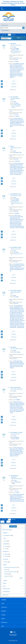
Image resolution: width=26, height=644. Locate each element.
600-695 (6, 554)
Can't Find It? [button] (6, 595)
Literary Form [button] (6, 559)
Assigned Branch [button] (6, 592)
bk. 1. (17, 203)
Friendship (7, 574)
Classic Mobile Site (13, 641)
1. (16, 106)
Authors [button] (5, 583)
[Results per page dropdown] (9, 35)
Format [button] (4, 538)
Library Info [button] (13, 607)
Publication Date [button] (6, 589)
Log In (24, 8)
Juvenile (6, 546)
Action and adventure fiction (10, 572)
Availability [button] (5, 533)
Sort (2, 37)
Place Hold (9, 87)
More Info (8, 84)
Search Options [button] (6, 30)
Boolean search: (5, 25)
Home (3, 603)
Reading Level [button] (6, 551)
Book (6, 541)
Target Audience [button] (6, 544)
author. (17, 45)
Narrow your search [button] (7, 530)
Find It (8, 81)
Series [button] (4, 586)
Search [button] (13, 619)
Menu (3, 9)
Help (3, 626)
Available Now (8, 536)
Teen (6, 549)
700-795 (6, 556)
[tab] (19, 38)
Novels (6, 570)
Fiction (6, 562)
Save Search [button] (13, 526)
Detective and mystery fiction (11, 567)
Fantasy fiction (7, 576)
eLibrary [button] (13, 615)
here (12, 3)
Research (4, 611)
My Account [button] (13, 622)
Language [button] (5, 581)
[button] (19, 38)
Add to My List (13, 90)
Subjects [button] (5, 565)
